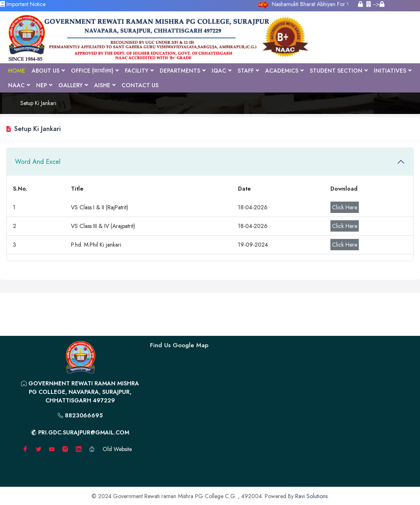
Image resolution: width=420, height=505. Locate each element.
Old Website (117, 449)
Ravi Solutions (311, 496)
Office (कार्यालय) (95, 71)
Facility (139, 71)
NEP (44, 85)
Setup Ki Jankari (38, 103)
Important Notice (23, 4)
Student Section (339, 71)
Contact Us (140, 85)
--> (375, 4)
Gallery (73, 85)
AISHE (105, 85)
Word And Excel (38, 162)
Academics (284, 71)
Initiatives (392, 71)
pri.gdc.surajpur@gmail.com (80, 432)
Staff (248, 71)
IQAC (221, 71)
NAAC (19, 85)
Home (17, 71)
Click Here (345, 207)
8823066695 (80, 415)
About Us (48, 71)
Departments (182, 71)
